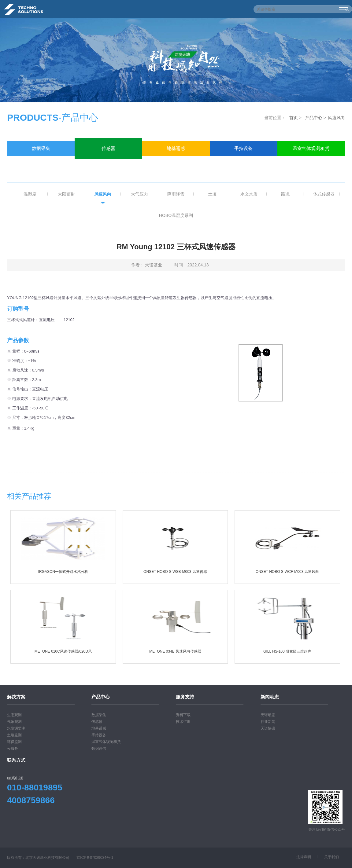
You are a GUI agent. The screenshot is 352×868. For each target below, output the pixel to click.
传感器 (108, 148)
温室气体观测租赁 (311, 148)
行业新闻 (268, 722)
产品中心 (314, 118)
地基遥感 (176, 148)
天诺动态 (268, 715)
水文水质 (249, 194)
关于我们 (332, 857)
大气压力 (139, 194)
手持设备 (243, 148)
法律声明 (304, 857)
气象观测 (14, 722)
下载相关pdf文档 (176, 453)
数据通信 (41, 164)
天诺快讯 (268, 728)
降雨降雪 (176, 194)
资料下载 (183, 715)
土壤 (212, 194)
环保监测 (14, 742)
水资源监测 (16, 728)
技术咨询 (183, 722)
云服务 (13, 749)
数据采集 (41, 148)
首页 (294, 118)
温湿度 (30, 194)
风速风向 (336, 118)
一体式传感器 (322, 194)
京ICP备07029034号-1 (95, 858)
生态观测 (14, 715)
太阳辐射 (66, 194)
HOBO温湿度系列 (176, 215)
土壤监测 (14, 735)
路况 (285, 194)
